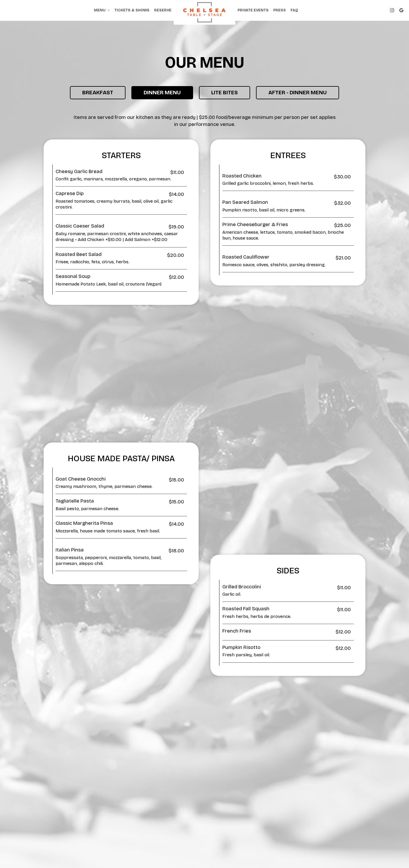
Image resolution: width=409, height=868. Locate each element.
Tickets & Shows (132, 10)
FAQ (294, 10)
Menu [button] (102, 10)
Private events (253, 10)
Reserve (163, 10)
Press (280, 10)
